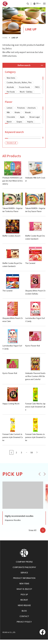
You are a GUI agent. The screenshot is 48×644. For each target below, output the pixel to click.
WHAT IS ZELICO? (24, 593)
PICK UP (24, 599)
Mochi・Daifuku (26, 92)
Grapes (19, 122)
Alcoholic (10, 87)
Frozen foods (24, 87)
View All (33, 534)
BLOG (24, 615)
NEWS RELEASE (24, 610)
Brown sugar (35, 117)
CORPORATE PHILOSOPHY (24, 572)
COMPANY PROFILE (24, 566)
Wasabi (28, 112)
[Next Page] (37, 457)
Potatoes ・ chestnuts (26, 108)
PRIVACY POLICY (24, 626)
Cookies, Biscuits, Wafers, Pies (19, 82)
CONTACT (24, 621)
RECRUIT (24, 604)
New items (11, 78)
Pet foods (11, 92)
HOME (5, 38)
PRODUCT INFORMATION (24, 582)
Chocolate (11, 117)
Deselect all (11, 147)
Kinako (17, 112)
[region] (24, 85)
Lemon (9, 108)
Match (9, 122)
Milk (8, 112)
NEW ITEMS (24, 588)
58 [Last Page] (32, 457)
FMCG (37, 87)
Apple (22, 117)
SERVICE (24, 577)
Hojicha (30, 122)
